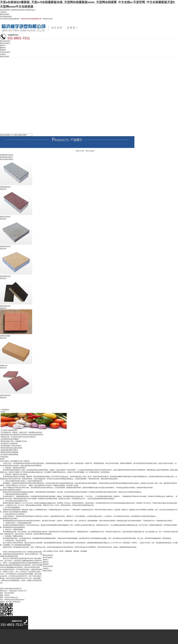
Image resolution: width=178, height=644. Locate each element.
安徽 (42, 631)
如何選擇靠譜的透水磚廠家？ (10, 439)
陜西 (38, 631)
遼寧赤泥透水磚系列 (7, 159)
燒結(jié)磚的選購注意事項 (9, 450)
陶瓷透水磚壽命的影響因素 (9, 452)
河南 (30, 631)
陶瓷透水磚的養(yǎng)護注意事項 (11, 448)
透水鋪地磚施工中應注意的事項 (11, 446)
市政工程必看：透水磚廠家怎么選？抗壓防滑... (15, 461)
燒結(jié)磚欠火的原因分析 (9, 443)
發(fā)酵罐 (84, 551)
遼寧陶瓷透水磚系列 (7, 155)
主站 (9, 631)
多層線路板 (68, 551)
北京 (22, 631)
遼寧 (51, 631)
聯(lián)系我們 (5, 14)
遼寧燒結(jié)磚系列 (6, 157)
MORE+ (3, 412)
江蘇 (47, 631)
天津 (26, 631)
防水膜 (56, 551)
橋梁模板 (76, 551)
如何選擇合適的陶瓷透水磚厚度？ (11, 490)
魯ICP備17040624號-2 (13, 602)
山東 (17, 631)
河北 (13, 631)
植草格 (61, 551)
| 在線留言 (3, 12)
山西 (34, 631)
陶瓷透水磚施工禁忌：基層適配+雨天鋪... (14, 441)
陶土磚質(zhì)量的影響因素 (9, 455)
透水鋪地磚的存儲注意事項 (9, 518)
